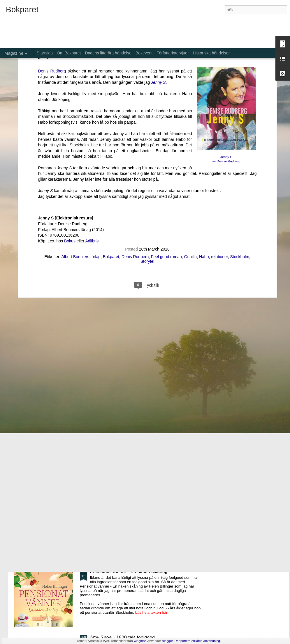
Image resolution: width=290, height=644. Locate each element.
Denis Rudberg (135, 169)
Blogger (167, 641)
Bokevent (144, 53)
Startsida (45, 53)
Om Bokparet (69, 53)
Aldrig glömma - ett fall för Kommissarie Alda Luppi (142, 505)
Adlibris (92, 154)
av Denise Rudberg (226, 74)
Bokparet (111, 169)
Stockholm (240, 169)
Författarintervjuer (173, 53)
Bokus (70, 154)
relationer (219, 169)
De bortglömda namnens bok (120, 439)
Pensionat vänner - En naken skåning (129, 571)
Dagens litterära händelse (108, 53)
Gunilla (191, 169)
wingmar (140, 641)
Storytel (147, 174)
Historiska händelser (211, 53)
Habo (204, 169)
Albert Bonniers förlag (81, 169)
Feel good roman (166, 169)
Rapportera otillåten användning (197, 641)
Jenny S (226, 69)
